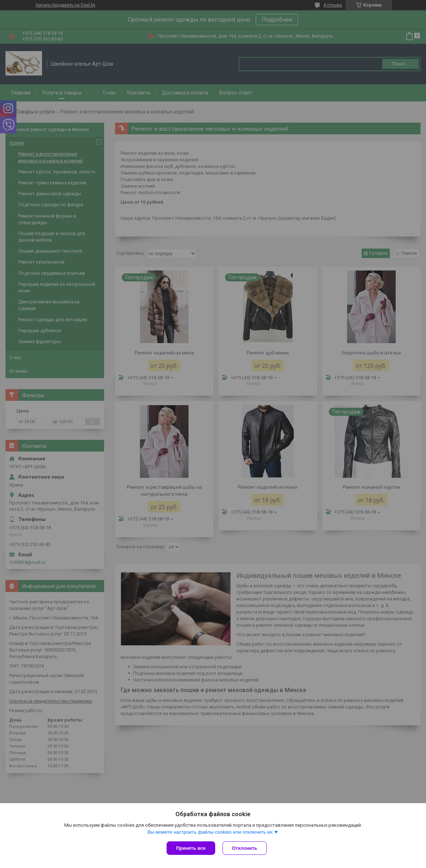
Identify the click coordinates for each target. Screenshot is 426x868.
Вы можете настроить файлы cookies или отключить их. (210, 832)
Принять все (191, 848)
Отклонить (245, 848)
